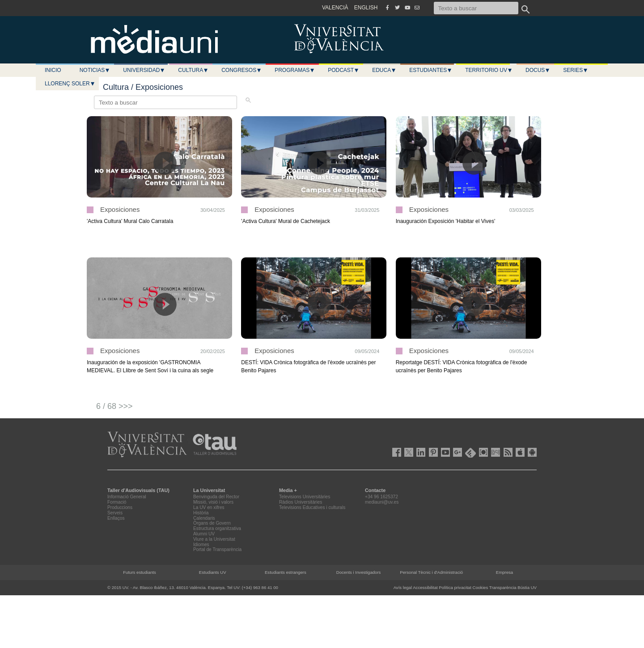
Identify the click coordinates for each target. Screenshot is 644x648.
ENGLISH (366, 8)
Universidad (144, 70)
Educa (384, 70)
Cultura (193, 70)
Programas (295, 70)
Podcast (343, 70)
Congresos (241, 70)
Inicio (53, 70)
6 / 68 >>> (114, 406)
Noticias (95, 70)
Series (576, 70)
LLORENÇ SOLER (70, 84)
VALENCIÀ (335, 8)
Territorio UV (489, 70)
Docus (538, 70)
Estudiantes (431, 70)
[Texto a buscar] (476, 8)
